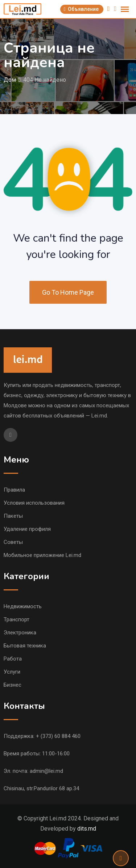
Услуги (12, 672)
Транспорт (17, 619)
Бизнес (13, 685)
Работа (13, 659)
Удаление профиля (27, 529)
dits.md (87, 829)
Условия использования (34, 503)
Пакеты (13, 516)
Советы (13, 542)
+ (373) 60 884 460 (58, 736)
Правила (14, 490)
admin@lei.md (46, 771)
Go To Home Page (68, 292)
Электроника (20, 633)
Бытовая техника (25, 646)
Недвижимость (23, 606)
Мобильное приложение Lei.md (42, 555)
